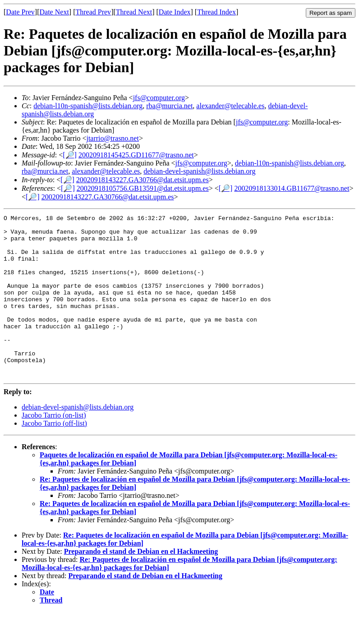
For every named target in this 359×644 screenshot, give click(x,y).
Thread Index (216, 12)
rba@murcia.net (169, 106)
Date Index (175, 12)
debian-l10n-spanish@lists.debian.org (88, 106)
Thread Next (134, 12)
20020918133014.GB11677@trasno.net (292, 188)
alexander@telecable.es (230, 106)
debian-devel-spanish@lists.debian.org (199, 171)
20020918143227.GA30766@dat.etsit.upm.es (143, 180)
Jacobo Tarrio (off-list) (54, 456)
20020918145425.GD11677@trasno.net (136, 155)
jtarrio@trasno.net (112, 138)
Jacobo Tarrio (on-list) (54, 448)
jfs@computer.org (159, 98)
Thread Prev (93, 12)
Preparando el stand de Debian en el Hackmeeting (141, 584)
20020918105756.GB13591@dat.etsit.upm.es (143, 188)
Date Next (54, 12)
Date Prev (20, 12)
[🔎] (70, 155)
